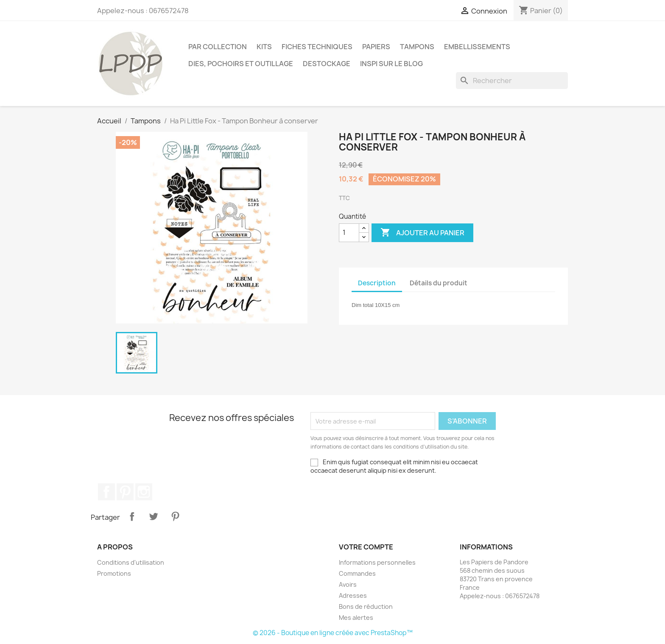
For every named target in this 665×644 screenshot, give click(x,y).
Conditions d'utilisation (131, 562)
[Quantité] (349, 233)
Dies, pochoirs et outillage (241, 64)
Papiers (376, 47)
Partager (132, 516)
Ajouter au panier (422, 233)
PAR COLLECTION (218, 47)
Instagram (144, 492)
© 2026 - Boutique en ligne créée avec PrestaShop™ (333, 633)
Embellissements (477, 47)
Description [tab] (377, 283)
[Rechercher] (512, 81)
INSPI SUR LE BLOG (391, 64)
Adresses (353, 595)
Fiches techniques (317, 47)
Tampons (417, 47)
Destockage (327, 64)
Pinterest (125, 492)
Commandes (357, 573)
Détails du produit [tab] (439, 283)
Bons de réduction (366, 606)
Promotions (114, 573)
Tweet (154, 516)
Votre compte (366, 547)
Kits (264, 47)
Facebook (106, 492)
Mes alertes (356, 618)
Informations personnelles (377, 562)
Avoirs (348, 584)
